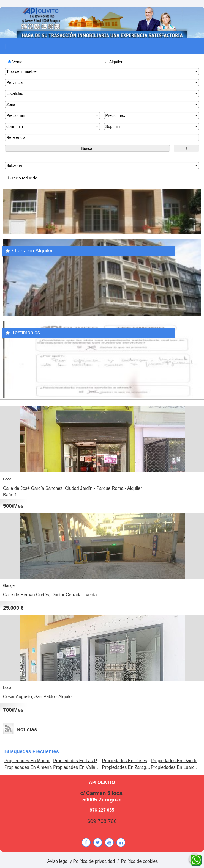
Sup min (152, 126)
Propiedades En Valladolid (79, 767)
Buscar (87, 148)
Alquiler (114, 62)
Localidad (102, 93)
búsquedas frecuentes (32, 751)
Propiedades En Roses (124, 761)
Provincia (102, 82)
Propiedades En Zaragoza (127, 767)
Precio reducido (21, 178)
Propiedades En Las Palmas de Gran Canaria (98, 761)
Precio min (53, 115)
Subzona (102, 165)
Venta (15, 62)
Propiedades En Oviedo (174, 761)
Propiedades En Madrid (27, 761)
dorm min (53, 126)
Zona (102, 104)
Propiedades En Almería (28, 767)
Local (8, 479)
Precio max (152, 115)
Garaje (9, 585)
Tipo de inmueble (102, 71)
